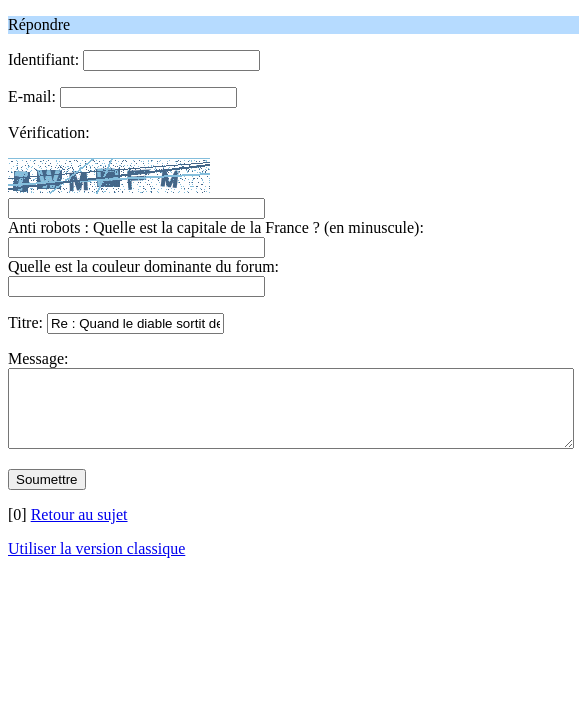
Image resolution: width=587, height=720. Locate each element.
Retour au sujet (79, 529)
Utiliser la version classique (96, 563)
